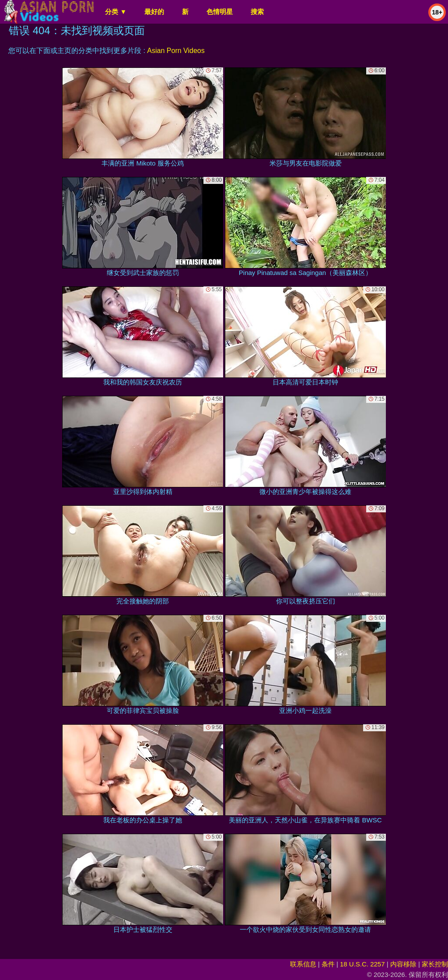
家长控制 (435, 964)
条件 (328, 964)
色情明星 (220, 12)
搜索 (257, 12)
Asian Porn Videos (176, 51)
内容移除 (403, 964)
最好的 (154, 12)
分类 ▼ (116, 12)
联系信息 (303, 964)
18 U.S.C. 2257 (362, 964)
